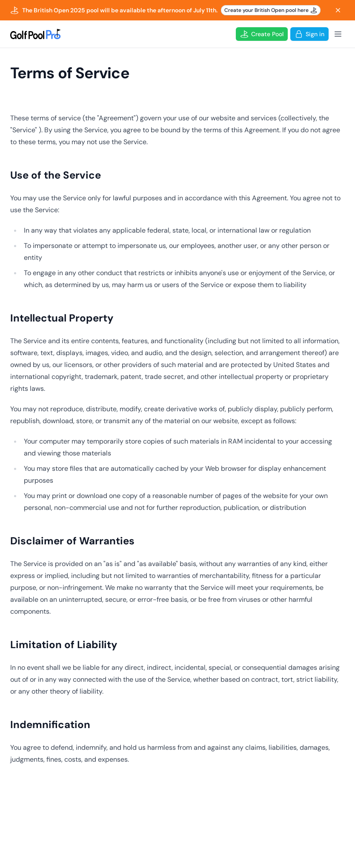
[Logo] (36, 34)
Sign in (309, 34)
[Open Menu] (338, 34)
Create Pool (262, 34)
